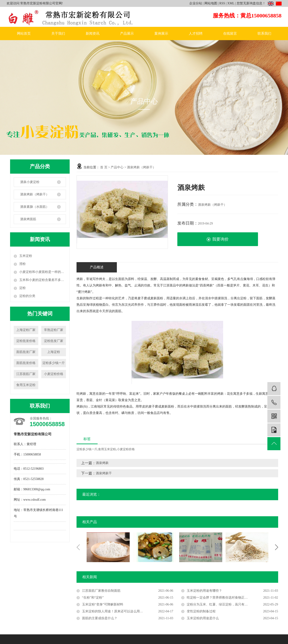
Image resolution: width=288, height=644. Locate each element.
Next (277, 547)
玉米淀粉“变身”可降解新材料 (103, 604)
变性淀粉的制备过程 (201, 611)
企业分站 (196, 3)
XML (231, 3)
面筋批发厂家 (26, 352)
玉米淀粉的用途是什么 (203, 618)
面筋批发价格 (26, 363)
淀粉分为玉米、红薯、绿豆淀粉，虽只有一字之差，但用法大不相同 (232, 604)
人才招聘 (196, 33)
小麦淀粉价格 (54, 374)
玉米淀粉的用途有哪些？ (204, 591)
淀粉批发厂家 (54, 341)
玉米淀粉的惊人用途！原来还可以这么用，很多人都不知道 (124, 611)
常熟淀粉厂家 (54, 330)
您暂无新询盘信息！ (251, 3)
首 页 (104, 167)
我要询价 (218, 239)
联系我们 (264, 33)
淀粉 (22, 288)
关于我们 (58, 33)
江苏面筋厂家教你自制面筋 (101, 591)
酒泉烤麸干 (104, 473)
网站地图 (211, 3)
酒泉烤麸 (102, 463)
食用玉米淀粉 (26, 385)
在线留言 (230, 33)
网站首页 (24, 33)
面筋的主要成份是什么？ (100, 618)
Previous (78, 547)
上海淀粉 (54, 352)
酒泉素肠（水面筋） (35, 207)
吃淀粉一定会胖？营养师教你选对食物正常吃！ (220, 598)
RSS (222, 3)
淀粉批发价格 (26, 341)
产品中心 (117, 167)
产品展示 (127, 33)
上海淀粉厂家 (26, 330)
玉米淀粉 (26, 256)
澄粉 (22, 264)
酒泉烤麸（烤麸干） (35, 194)
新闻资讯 (93, 33)
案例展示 (161, 33)
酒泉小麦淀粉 (30, 182)
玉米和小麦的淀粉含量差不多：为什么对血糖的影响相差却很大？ (43, 280)
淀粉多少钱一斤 (54, 363)
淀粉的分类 (27, 296)
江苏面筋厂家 (26, 374)
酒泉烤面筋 (28, 219)
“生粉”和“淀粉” (93, 598)
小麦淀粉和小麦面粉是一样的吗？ (43, 272)
